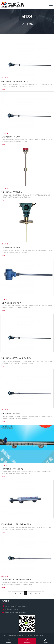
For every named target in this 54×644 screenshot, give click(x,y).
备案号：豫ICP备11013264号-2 (34, 636)
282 (36, 593)
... (18, 593)
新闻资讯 (30, 24)
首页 (23, 24)
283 (39, 593)
